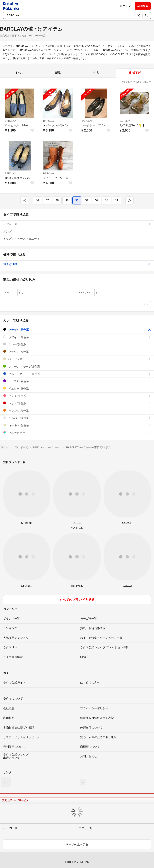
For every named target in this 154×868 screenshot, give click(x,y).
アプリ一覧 (85, 828)
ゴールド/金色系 (77, 425)
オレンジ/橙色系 (77, 411)
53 (107, 200)
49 (67, 200)
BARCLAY (10, 121)
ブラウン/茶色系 (77, 352)
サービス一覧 (10, 828)
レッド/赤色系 (77, 403)
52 (97, 200)
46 (37, 200)
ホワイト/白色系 (77, 337)
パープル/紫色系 (77, 381)
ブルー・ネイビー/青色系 (77, 374)
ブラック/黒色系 (77, 330)
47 (47, 200)
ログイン (125, 6)
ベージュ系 (77, 359)
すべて (19, 73)
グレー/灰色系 (77, 344)
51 (87, 200)
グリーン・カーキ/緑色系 (77, 366)
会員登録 (143, 6)
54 (117, 200)
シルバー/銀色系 (77, 418)
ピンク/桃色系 (77, 396)
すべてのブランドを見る (77, 600)
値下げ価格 (77, 264)
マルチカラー (77, 433)
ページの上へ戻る (77, 844)
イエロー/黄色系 (77, 388)
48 (57, 200)
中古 (96, 73)
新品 (58, 73)
